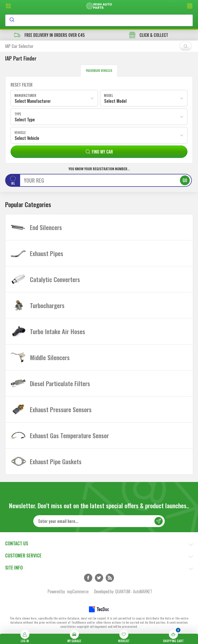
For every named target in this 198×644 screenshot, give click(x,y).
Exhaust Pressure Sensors (61, 409)
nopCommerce (78, 591)
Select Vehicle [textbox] (27, 138)
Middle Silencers (50, 357)
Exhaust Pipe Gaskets (56, 461)
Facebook (88, 578)
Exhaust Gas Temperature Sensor (69, 435)
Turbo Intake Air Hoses (57, 331)
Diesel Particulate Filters (60, 383)
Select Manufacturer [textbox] (33, 101)
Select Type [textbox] (25, 120)
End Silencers (46, 227)
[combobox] (99, 20)
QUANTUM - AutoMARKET (134, 591)
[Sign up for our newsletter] (99, 521)
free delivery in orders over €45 (49, 35)
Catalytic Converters (55, 279)
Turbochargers (47, 305)
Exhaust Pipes (47, 253)
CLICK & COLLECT (149, 35)
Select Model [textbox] (115, 101)
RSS (110, 578)
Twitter (99, 578)
